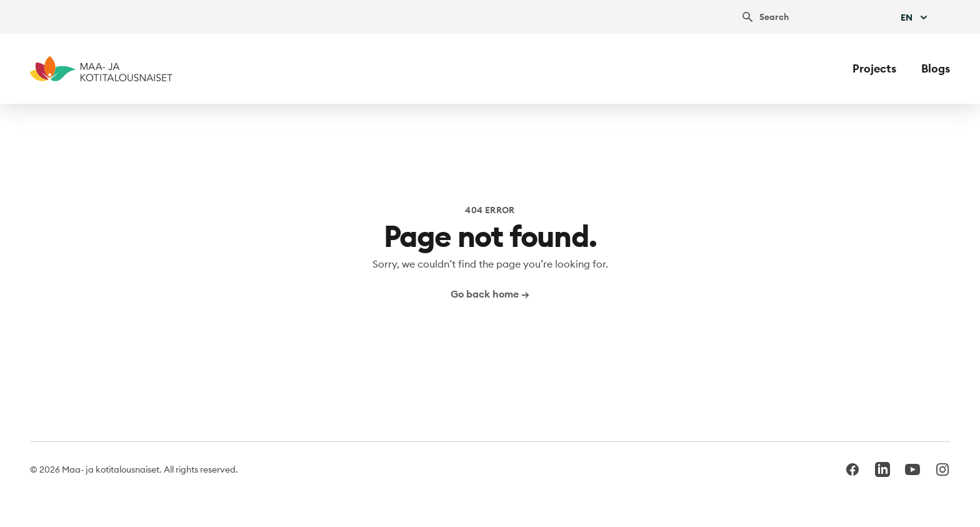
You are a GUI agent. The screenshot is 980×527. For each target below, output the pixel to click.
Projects (874, 68)
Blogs (936, 68)
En (915, 18)
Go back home (490, 294)
